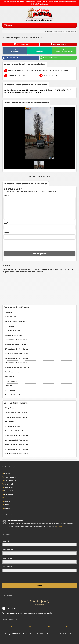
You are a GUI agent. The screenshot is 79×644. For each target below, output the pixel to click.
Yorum (6, 195)
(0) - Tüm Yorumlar (21, 44)
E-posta (7, 233)
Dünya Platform (10, 312)
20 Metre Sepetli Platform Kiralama (17, 353)
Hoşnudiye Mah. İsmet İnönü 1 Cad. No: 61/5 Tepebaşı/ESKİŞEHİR (27, 613)
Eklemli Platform (9, 491)
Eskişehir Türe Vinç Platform (15, 335)
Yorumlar (6, 498)
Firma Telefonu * (8, 558)
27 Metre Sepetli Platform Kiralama (17, 349)
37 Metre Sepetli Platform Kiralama (17, 363)
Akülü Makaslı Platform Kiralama (16, 321)
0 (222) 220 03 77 (10, 608)
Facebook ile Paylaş (11, 58)
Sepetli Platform (9, 487)
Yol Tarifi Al (39, 51)
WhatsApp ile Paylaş (49, 58)
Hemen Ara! (15, 51)
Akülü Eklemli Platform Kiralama (16, 317)
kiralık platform (61, 269)
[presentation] (39, 245)
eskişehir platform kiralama (45, 269)
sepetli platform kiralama (19, 272)
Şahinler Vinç (10, 376)
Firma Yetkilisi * (8, 550)
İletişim (6, 505)
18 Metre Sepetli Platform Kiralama (17, 344)
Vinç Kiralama (8, 494)
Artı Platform (9, 326)
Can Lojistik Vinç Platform (14, 395)
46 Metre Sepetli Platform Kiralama (17, 367)
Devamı (59, 526)
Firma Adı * (6, 541)
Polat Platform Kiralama (13, 372)
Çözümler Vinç (10, 390)
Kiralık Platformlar (9, 481)
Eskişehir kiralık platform (11, 269)
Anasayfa (49, 31)
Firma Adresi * (7, 567)
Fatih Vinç (9, 386)
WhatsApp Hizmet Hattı (64, 51)
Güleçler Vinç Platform (13, 331)
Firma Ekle (7, 501)
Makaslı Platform (9, 484)
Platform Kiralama (11, 381)
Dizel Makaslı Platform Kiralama (16, 413)
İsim (6, 223)
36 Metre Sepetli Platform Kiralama (17, 358)
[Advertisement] (39, 289)
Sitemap (6, 508)
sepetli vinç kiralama (36, 272)
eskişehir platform (28, 269)
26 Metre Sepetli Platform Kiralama (17, 340)
